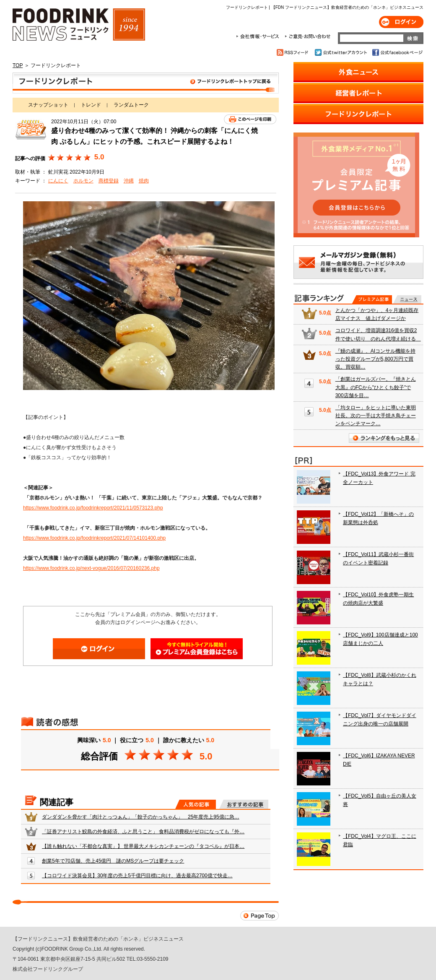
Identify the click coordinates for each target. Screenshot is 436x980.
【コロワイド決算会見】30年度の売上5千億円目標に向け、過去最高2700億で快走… (137, 876)
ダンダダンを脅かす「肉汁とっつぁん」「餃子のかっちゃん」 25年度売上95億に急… (141, 817)
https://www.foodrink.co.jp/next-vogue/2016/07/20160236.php (91, 568)
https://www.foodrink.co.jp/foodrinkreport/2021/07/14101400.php (94, 538)
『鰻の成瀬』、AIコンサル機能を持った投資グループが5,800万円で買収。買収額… (375, 359)
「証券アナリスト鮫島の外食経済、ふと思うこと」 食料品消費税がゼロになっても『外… (143, 832)
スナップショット (48, 105)
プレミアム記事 (372, 299)
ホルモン (83, 181)
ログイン (401, 22)
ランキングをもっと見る (384, 438)
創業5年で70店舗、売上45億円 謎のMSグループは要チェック (113, 861)
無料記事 (407, 299)
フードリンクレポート (146, 83)
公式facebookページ (397, 52)
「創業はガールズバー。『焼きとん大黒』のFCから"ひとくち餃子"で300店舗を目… (376, 387)
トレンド (91, 105)
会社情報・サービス (259, 36)
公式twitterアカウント (341, 52)
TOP (18, 65)
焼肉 (144, 181)
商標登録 (109, 181)
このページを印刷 (250, 119)
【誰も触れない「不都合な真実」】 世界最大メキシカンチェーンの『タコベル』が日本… (143, 846)
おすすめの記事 (244, 804)
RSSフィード (294, 52)
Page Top (260, 916)
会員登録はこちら (197, 649)
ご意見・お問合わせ (308, 36)
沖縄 (129, 181)
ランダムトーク (131, 105)
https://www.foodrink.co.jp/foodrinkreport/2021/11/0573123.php (93, 508)
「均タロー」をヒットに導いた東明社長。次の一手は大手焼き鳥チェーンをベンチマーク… (376, 416)
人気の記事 (196, 804)
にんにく (58, 181)
